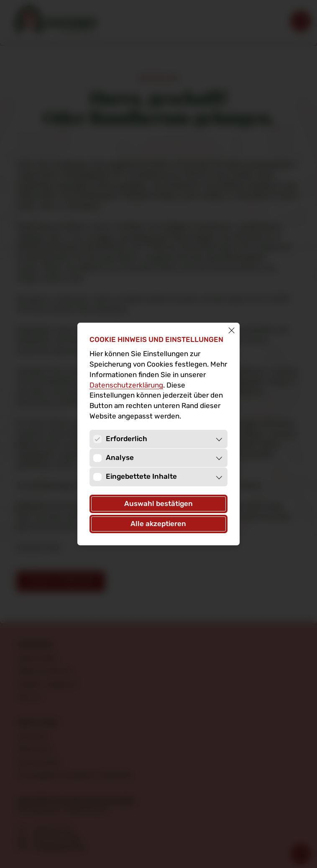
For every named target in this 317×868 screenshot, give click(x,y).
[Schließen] (231, 331)
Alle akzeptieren (158, 524)
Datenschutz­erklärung (126, 385)
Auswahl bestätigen (158, 504)
